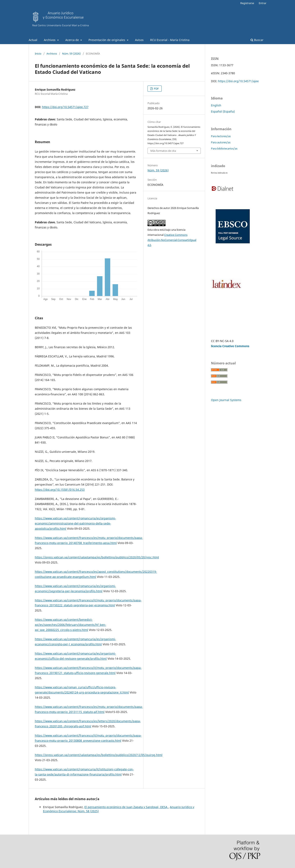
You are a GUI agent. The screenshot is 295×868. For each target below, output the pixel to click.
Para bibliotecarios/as (224, 148)
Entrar (263, 3)
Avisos (139, 40)
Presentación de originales (107, 40)
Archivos (50, 40)
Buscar (257, 40)
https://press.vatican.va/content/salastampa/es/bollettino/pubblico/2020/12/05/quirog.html (99, 755)
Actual (33, 40)
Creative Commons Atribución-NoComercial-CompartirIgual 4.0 (172, 240)
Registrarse (247, 3)
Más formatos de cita (163, 151)
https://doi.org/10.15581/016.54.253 (60, 490)
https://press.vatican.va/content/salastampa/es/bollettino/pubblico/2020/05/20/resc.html (97, 557)
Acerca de (73, 40)
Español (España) (223, 111)
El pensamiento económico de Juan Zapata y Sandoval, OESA (126, 807)
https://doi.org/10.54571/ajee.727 (65, 107)
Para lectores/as (221, 136)
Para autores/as (221, 142)
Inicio (38, 54)
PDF (156, 89)
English (216, 105)
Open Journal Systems (226, 400)
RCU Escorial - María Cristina (170, 40)
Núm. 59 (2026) (71, 54)
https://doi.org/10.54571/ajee (238, 81)
